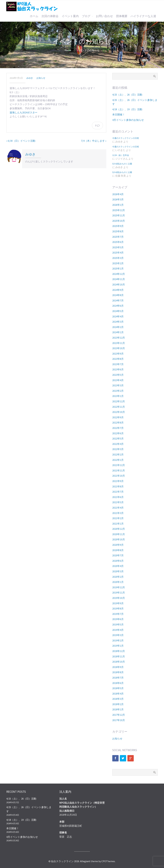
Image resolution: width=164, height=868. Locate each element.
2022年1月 (118, 460)
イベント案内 (70, 16)
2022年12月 (119, 401)
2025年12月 (119, 210)
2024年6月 (118, 306)
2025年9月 (118, 226)
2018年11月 (119, 656)
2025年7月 (118, 237)
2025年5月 (118, 247)
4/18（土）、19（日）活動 (127, 109)
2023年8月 (118, 359)
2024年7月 (118, 300)
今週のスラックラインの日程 (126, 138)
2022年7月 (118, 428)
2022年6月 (118, 433)
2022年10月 (119, 412)
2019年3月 (118, 635)
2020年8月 (118, 550)
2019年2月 (118, 640)
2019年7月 (118, 614)
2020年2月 (118, 577)
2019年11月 (119, 593)
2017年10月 (119, 720)
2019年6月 (118, 619)
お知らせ (41, 78)
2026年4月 (118, 194)
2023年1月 (118, 396)
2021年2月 (118, 518)
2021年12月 (119, 465)
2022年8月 (118, 423)
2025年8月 (118, 231)
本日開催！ (119, 114)
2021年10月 (119, 476)
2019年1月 (118, 646)
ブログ (86, 16)
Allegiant (85, 861)
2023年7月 (118, 364)
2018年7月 (118, 678)
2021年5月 (118, 502)
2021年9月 (118, 481)
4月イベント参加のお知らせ (128, 120)
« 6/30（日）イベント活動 (21, 141)
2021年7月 (118, 492)
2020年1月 (118, 582)
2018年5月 (118, 688)
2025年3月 (118, 258)
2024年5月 (118, 311)
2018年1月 (118, 709)
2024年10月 (119, 284)
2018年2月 (118, 704)
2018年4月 (118, 694)
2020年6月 (118, 561)
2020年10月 (119, 539)
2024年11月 (119, 279)
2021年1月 (118, 524)
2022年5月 (118, 439)
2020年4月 (118, 566)
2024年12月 (119, 274)
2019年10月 (119, 598)
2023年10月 (119, 348)
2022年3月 (118, 449)
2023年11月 (119, 343)
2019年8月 (118, 609)
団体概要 (122, 16)
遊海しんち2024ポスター (23, 112)
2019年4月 (118, 630)
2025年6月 (118, 242)
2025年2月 (118, 263)
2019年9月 (118, 603)
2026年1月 (118, 205)
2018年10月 (119, 662)
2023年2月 (118, 391)
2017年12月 (119, 715)
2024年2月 (118, 327)
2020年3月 (118, 571)
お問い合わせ (104, 16)
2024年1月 (118, 332)
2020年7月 (118, 555)
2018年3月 (118, 699)
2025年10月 (119, 221)
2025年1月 (118, 269)
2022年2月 (118, 454)
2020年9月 (118, 545)
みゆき (30, 78)
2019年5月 (118, 624)
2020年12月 (119, 529)
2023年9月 (118, 354)
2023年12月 (119, 338)
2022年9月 (118, 417)
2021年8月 (118, 486)
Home (68, 50)
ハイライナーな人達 (143, 16)
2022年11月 (119, 407)
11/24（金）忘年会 (121, 155)
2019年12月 (119, 587)
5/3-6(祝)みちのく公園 (122, 164)
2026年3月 (118, 199)
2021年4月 (118, 508)
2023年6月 (118, 369)
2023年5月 (118, 375)
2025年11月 (119, 215)
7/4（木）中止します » (94, 141)
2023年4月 (118, 380)
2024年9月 (118, 290)
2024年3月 (118, 322)
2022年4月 (118, 444)
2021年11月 (119, 470)
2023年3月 (118, 385)
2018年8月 (118, 672)
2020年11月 (119, 534)
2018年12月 (119, 651)
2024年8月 (118, 295)
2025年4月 (118, 253)
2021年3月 (118, 513)
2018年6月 (118, 683)
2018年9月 (118, 667)
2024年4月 (118, 316)
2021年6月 (118, 497)
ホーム (34, 16)
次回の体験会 (50, 16)
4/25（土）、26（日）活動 (127, 95)
